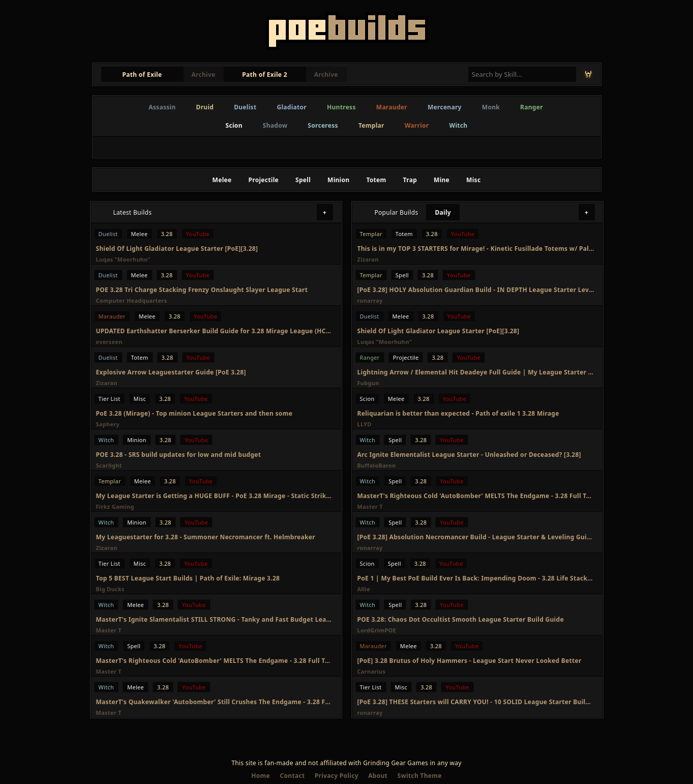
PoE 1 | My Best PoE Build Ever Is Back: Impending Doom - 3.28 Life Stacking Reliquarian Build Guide (476, 578)
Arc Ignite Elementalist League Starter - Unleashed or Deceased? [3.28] (469, 455)
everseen (109, 342)
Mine (442, 180)
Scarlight (109, 465)
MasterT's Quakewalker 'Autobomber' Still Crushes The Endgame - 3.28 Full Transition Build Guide (215, 702)
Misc (473, 180)
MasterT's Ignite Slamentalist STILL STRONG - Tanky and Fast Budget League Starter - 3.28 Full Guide (215, 619)
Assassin (162, 107)
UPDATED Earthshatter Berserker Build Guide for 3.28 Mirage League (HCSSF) (215, 331)
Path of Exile (142, 75)
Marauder (392, 107)
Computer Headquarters (132, 300)
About (378, 776)
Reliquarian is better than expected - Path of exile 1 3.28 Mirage (458, 413)
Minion (338, 180)
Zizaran (107, 383)
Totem (376, 180)
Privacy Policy (337, 776)
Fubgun (368, 383)
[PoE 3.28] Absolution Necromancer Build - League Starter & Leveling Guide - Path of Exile (476, 537)
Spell (303, 180)
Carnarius (372, 671)
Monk (491, 107)
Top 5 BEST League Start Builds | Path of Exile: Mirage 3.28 (188, 578)
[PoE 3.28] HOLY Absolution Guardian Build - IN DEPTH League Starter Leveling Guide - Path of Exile (476, 290)
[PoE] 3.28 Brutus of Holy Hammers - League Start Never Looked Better (470, 661)
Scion (234, 125)
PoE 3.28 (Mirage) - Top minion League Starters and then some (194, 413)
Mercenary (445, 107)
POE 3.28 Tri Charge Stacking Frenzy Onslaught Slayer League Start (202, 290)
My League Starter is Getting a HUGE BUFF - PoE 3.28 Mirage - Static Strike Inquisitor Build (215, 496)
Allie (364, 589)
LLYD (365, 424)
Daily (443, 212)
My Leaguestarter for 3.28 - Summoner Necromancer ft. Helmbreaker (206, 537)
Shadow (275, 125)
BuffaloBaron (377, 465)
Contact (292, 776)
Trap (410, 180)
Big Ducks (110, 589)
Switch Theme (420, 776)
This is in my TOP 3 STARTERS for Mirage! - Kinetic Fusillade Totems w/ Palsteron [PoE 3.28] (476, 249)
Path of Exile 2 (265, 75)
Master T (109, 630)
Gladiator (292, 107)
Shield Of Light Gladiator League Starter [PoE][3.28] (177, 249)
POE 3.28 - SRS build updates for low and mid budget (179, 455)
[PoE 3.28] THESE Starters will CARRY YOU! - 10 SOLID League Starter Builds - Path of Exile (476, 702)
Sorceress (323, 125)
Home (261, 776)
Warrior (417, 125)
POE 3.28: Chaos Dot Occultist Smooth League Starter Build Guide (461, 619)
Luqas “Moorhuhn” (123, 259)
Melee (222, 180)
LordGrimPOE (377, 630)
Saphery (108, 424)
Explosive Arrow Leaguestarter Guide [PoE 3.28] (171, 372)
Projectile (263, 180)
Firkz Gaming (115, 506)
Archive (204, 75)
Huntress (341, 107)
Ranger (532, 107)
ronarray (370, 300)
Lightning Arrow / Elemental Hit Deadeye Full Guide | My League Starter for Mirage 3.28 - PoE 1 (476, 372)
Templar (371, 125)
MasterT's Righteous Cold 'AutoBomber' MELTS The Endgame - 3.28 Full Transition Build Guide (215, 661)
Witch (459, 125)
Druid (205, 107)
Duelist (245, 107)
